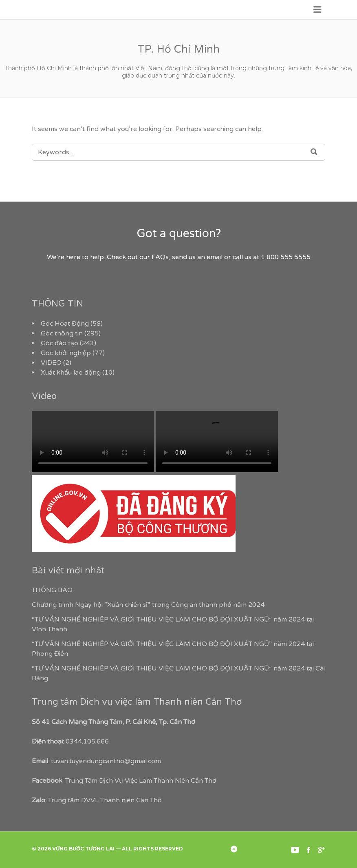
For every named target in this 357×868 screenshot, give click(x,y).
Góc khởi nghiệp (66, 353)
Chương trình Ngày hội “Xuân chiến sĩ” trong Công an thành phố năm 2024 (148, 605)
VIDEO (51, 363)
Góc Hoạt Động (65, 324)
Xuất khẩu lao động (71, 373)
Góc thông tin (62, 333)
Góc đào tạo (59, 343)
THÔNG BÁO (52, 590)
